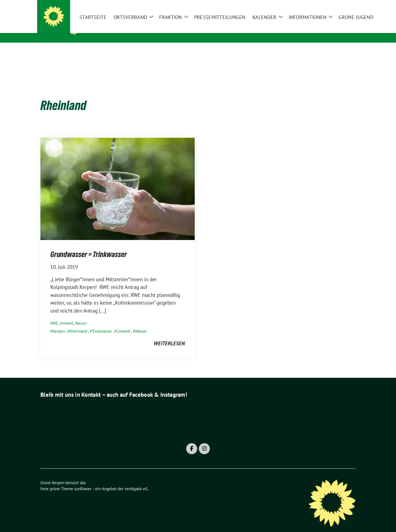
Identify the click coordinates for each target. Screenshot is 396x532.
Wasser (81, 315)
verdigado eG (136, 480)
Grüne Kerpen (106, 28)
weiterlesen (169, 335)
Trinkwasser (102, 323)
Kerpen (59, 323)
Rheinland (78, 323)
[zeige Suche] (346, 6)
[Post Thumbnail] (118, 180)
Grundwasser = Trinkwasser (89, 246)
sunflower (83, 480)
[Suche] (338, 6)
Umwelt (67, 315)
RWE (54, 315)
